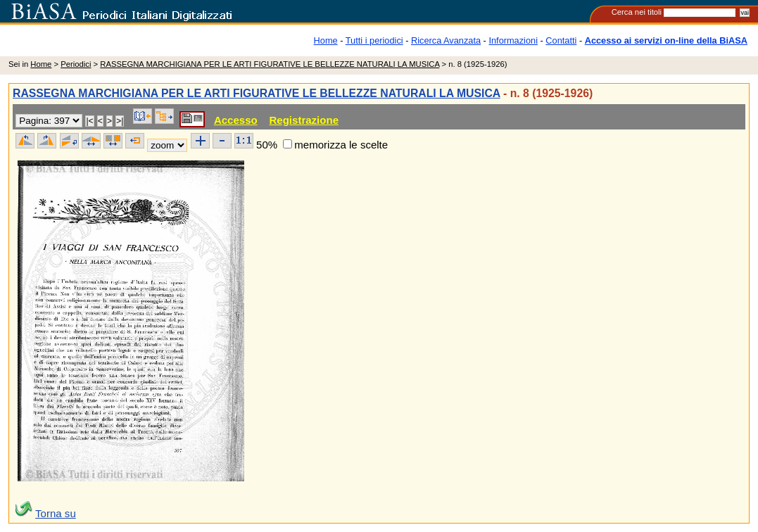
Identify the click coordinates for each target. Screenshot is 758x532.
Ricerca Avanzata (446, 40)
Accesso (236, 120)
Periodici (76, 64)
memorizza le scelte (341, 145)
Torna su (56, 513)
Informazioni (513, 40)
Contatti (561, 40)
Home (326, 40)
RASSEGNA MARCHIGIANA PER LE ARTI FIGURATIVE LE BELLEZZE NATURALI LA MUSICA (270, 64)
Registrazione (304, 120)
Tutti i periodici (374, 40)
